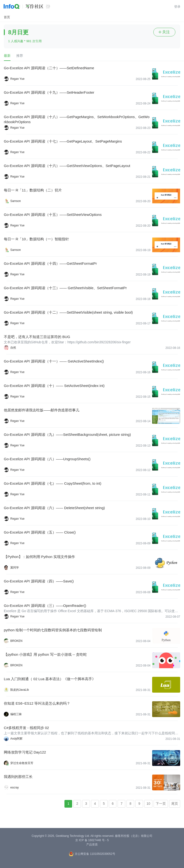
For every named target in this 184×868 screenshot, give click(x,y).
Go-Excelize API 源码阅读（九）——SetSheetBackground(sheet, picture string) (67, 434)
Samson (16, 201)
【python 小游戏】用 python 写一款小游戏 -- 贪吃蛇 (45, 654)
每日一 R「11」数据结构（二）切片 (33, 190)
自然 (13, 348)
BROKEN (16, 641)
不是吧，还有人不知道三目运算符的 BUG (37, 337)
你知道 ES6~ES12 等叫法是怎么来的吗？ (37, 703)
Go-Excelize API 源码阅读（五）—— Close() (40, 532)
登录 (177, 7)
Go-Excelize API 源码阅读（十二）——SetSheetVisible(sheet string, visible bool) (68, 312)
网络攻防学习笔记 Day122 (25, 752)
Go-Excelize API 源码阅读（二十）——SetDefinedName (49, 68)
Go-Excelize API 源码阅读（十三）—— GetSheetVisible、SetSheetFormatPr (65, 288)
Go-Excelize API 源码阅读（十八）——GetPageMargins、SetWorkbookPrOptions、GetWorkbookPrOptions (77, 119)
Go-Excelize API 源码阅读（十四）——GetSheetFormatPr (50, 263)
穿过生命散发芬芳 (22, 763)
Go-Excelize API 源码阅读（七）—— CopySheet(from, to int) (53, 483)
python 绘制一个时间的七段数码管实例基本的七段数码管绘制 (53, 630)
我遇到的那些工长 (18, 777)
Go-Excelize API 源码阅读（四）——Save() (39, 581)
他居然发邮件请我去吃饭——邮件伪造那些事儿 (42, 410)
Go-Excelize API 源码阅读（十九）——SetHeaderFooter (49, 92)
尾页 (175, 804)
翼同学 (15, 568)
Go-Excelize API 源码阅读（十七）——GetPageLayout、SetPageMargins (63, 141)
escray (14, 788)
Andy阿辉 (16, 739)
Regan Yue (17, 79)
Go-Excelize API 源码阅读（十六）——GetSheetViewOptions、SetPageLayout (67, 166)
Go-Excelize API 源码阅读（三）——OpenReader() (45, 606)
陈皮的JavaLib (20, 690)
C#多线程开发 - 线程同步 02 (26, 728)
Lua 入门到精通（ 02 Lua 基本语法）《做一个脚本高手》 (50, 679)
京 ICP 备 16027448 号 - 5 (92, 840)
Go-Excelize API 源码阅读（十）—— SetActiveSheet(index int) (54, 386)
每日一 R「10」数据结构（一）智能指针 (36, 239)
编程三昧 (16, 714)
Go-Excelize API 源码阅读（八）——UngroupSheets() (47, 459)
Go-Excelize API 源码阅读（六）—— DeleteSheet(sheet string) (54, 508)
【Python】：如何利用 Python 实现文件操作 (39, 557)
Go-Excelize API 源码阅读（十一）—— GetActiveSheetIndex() (54, 361)
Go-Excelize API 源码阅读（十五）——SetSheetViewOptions (53, 215)
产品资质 (92, 845)
